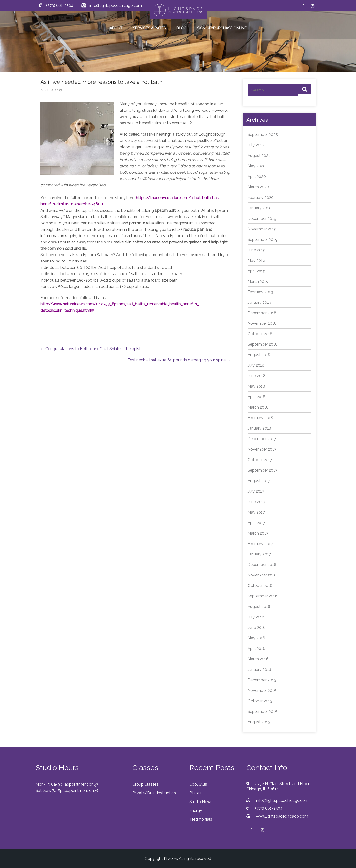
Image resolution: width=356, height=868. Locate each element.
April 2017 (256, 523)
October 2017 (260, 460)
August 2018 (259, 355)
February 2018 (260, 418)
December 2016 (262, 565)
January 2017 (259, 554)
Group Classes (145, 784)
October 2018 (260, 334)
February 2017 (260, 544)
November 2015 (262, 691)
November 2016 (262, 575)
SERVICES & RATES (149, 28)
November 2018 (262, 323)
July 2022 (256, 145)
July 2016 (256, 617)
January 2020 (260, 208)
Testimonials (201, 819)
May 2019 (256, 260)
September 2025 (263, 135)
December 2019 (262, 218)
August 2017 (259, 481)
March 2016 (258, 659)
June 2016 (257, 628)
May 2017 (256, 512)
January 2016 (259, 670)
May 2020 (257, 166)
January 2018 (259, 428)
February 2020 (261, 197)
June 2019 (257, 250)
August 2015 (259, 722)
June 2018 (257, 376)
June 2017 (256, 502)
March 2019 (258, 281)
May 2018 (256, 386)
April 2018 (256, 397)
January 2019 (259, 302)
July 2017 (256, 491)
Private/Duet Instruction (154, 793)
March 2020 (258, 187)
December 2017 (262, 439)
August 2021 (259, 156)
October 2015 (260, 701)
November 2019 (262, 229)
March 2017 (258, 533)
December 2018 (262, 313)
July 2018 (256, 365)
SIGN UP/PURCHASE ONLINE (222, 28)
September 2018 (263, 344)
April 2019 (256, 271)
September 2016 (263, 596)
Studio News (201, 802)
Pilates (195, 793)
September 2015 (262, 712)
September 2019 (263, 239)
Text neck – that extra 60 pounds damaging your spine (179, 360)
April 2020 (257, 177)
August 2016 (259, 607)
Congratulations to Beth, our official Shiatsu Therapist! (91, 349)
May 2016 (256, 638)
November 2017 (262, 449)
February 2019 (260, 292)
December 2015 (262, 680)
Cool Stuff (198, 784)
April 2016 (256, 649)
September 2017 (262, 470)
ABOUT (116, 28)
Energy (196, 811)
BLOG (181, 28)
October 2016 (260, 586)
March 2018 (258, 407)
